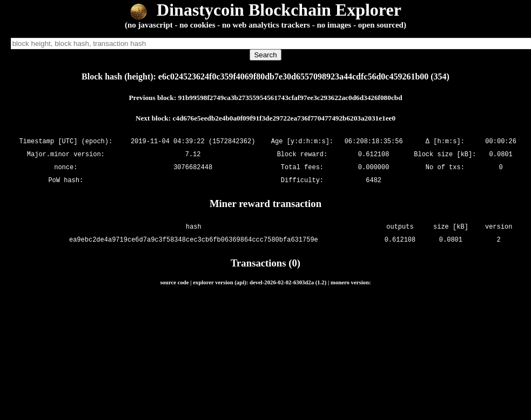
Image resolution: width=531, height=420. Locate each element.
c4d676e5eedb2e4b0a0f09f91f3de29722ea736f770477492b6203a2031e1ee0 (284, 118)
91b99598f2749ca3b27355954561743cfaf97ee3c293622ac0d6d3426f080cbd (290, 98)
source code (174, 282)
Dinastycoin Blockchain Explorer (265, 10)
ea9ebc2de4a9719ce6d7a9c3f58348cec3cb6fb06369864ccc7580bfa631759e (194, 240)
